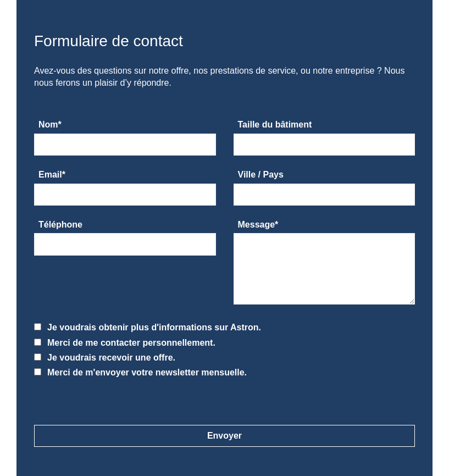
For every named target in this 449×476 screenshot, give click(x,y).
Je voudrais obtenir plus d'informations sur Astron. (148, 327)
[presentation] (84, 395)
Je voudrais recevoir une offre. (105, 358)
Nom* (50, 124)
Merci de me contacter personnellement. (125, 343)
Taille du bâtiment (275, 124)
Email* (52, 175)
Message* (258, 225)
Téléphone (60, 225)
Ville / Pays (261, 175)
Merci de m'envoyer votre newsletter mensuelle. (140, 372)
